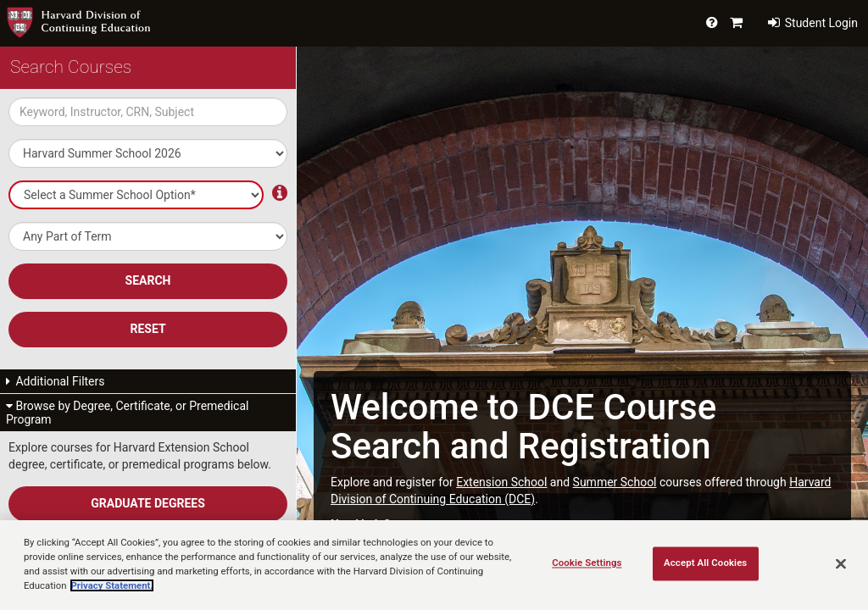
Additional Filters (56, 381)
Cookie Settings (587, 563)
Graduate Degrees (148, 503)
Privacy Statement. (111, 585)
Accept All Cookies (705, 563)
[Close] (841, 564)
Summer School (615, 482)
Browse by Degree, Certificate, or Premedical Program (127, 413)
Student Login (813, 23)
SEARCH (148, 280)
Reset (147, 329)
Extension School (501, 482)
